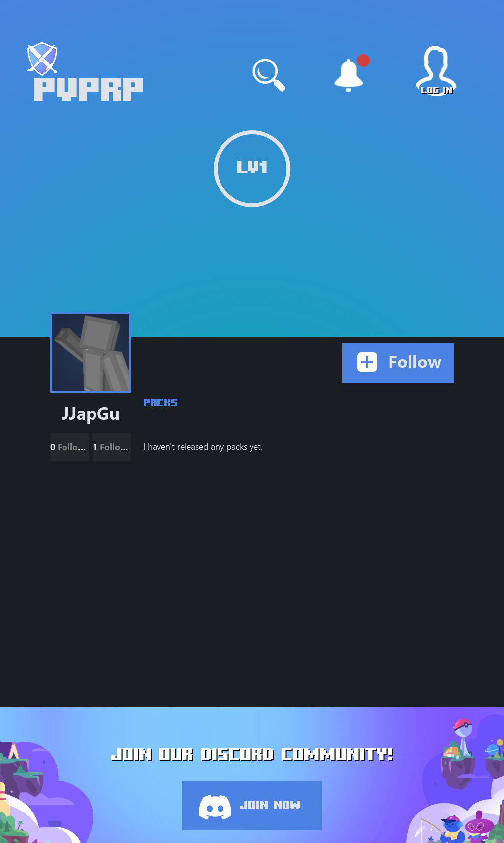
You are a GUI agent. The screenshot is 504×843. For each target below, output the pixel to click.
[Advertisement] (299, 529)
